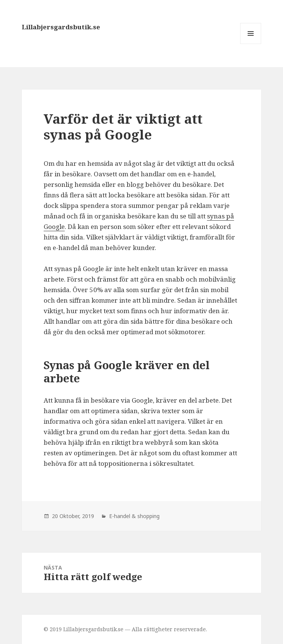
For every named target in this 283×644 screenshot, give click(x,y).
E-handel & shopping (134, 516)
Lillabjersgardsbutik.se (61, 27)
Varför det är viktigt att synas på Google (123, 127)
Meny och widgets (251, 44)
